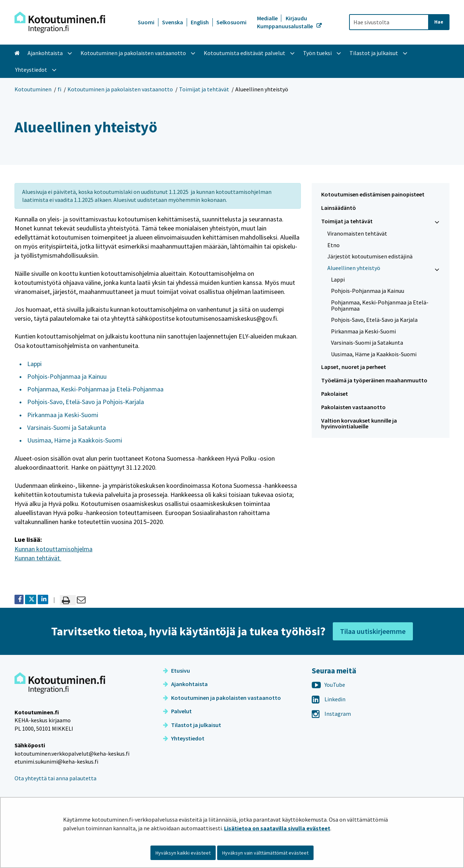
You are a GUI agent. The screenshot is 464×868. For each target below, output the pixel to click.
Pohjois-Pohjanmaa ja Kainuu (67, 376)
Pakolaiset (335, 394)
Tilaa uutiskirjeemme (373, 631)
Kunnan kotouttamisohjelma (53, 549)
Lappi (34, 364)
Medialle (268, 18)
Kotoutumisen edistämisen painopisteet (373, 194)
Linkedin (329, 699)
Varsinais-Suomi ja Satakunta (67, 427)
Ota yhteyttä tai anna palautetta (55, 778)
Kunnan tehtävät (38, 558)
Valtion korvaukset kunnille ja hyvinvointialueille (359, 423)
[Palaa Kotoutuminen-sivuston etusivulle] (60, 22)
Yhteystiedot (184, 738)
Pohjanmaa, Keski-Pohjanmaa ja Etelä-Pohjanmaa (95, 389)
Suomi (146, 22)
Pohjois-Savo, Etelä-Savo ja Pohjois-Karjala (86, 402)
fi (59, 89)
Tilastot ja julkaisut (192, 725)
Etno (333, 245)
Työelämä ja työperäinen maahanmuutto (374, 380)
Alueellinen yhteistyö (354, 268)
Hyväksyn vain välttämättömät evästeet (265, 853)
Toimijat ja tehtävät (204, 89)
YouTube (328, 685)
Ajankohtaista (185, 684)
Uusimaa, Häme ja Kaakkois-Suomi (75, 440)
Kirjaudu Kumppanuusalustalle (285, 22)
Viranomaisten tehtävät (357, 233)
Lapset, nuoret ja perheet (354, 367)
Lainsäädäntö (339, 208)
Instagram (331, 714)
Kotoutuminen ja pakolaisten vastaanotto (120, 89)
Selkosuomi (231, 22)
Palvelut (177, 711)
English (200, 22)
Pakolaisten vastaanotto (353, 407)
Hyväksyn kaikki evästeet (183, 853)
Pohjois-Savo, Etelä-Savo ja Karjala (374, 320)
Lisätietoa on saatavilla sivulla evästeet (277, 828)
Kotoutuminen (33, 89)
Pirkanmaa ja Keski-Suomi (63, 415)
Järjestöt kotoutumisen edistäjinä (370, 256)
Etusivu (177, 670)
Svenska (173, 22)
